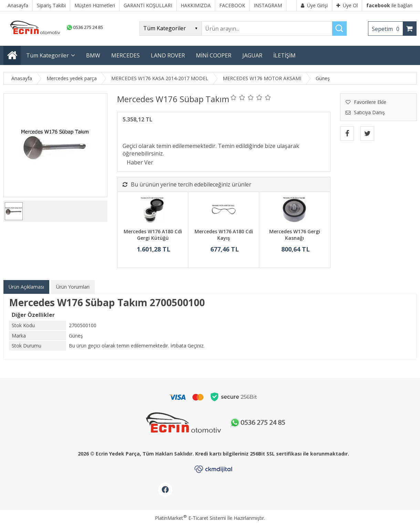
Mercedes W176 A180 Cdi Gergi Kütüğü (153, 235)
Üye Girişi (314, 5)
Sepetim (387, 29)
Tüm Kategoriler (48, 55)
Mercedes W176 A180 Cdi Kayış (224, 235)
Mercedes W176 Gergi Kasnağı (295, 235)
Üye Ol (347, 5)
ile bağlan (389, 5)
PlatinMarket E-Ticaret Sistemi (190, 518)
